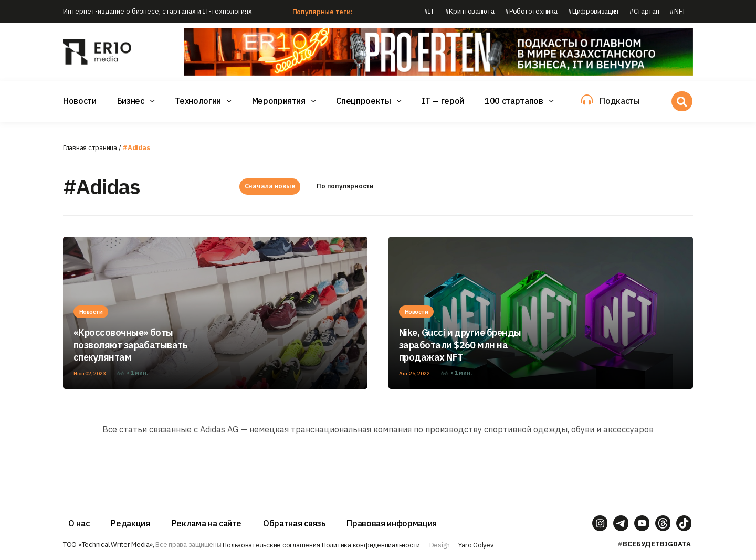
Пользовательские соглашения (271, 545)
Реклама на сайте (207, 523)
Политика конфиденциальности (371, 545)
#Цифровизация (593, 11)
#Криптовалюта (470, 11)
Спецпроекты (363, 101)
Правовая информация (392, 523)
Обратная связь (294, 523)
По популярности (345, 187)
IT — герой (443, 101)
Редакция (130, 523)
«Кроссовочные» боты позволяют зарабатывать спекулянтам (130, 345)
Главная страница (90, 148)
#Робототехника (531, 11)
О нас (79, 523)
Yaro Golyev (476, 545)
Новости (80, 101)
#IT (429, 11)
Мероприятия (279, 101)
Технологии (198, 101)
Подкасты (619, 101)
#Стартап (644, 11)
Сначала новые (270, 187)
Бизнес (131, 101)
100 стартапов (514, 101)
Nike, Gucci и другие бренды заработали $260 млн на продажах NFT (460, 345)
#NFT (678, 11)
